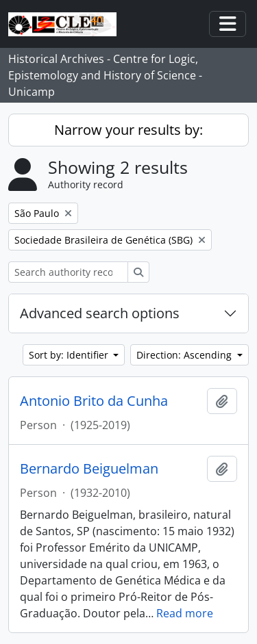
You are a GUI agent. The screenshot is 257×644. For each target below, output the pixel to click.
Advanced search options (100, 313)
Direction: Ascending (185, 355)
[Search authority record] (68, 272)
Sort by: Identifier (70, 355)
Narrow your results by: (128, 130)
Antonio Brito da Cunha (94, 401)
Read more (185, 613)
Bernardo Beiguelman (89, 469)
